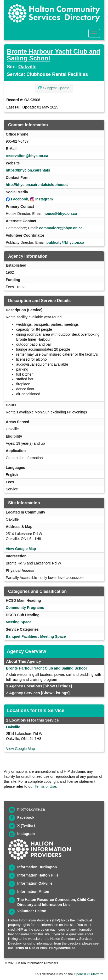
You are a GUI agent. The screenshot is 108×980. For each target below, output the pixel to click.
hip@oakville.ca (31, 809)
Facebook (19, 199)
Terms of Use (45, 786)
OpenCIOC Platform (89, 974)
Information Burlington (37, 867)
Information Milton (33, 891)
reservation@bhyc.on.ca (27, 156)
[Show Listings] (58, 686)
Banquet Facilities (21, 636)
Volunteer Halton (32, 911)
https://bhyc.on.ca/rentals (28, 170)
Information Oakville (35, 883)
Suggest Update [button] (54, 88)
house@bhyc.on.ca (60, 214)
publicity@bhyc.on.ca (65, 242)
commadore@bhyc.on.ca (61, 228)
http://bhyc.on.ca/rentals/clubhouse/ (37, 185)
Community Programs (25, 608)
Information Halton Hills (38, 875)
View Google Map (21, 549)
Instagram (44, 199)
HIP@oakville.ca (62, 948)
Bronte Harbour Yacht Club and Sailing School (53, 55)
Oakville (27, 67)
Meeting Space (19, 622)
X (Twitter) (26, 826)
